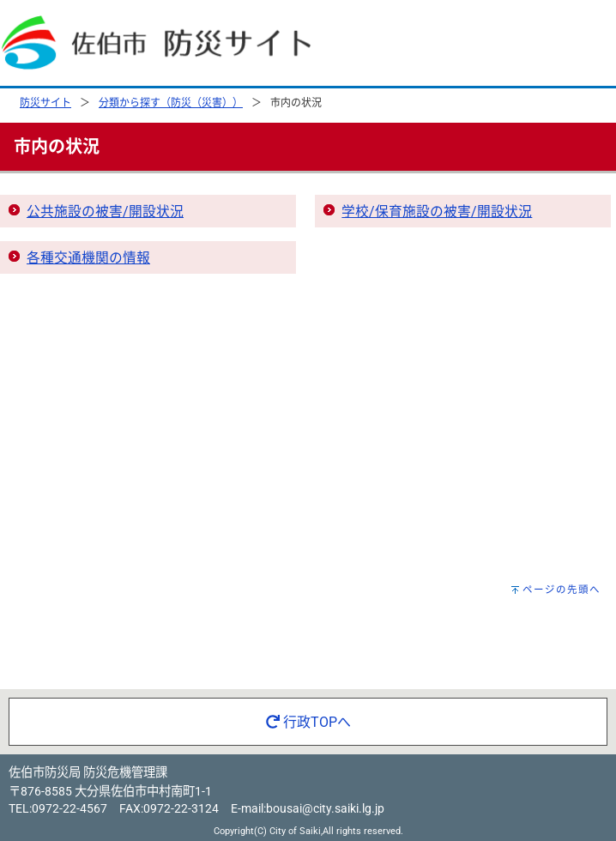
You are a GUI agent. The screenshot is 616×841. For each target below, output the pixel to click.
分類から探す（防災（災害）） (171, 103)
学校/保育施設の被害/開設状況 (437, 212)
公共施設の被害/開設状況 (105, 212)
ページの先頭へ (562, 590)
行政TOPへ (308, 722)
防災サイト (45, 103)
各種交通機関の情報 (88, 258)
